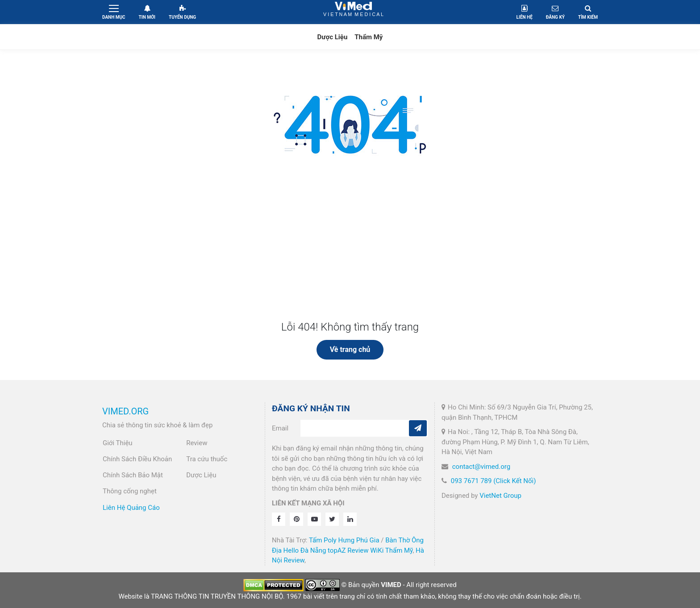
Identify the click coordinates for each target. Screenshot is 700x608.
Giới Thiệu (118, 443)
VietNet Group (500, 496)
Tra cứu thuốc (207, 459)
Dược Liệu (333, 37)
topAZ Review (348, 550)
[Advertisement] (350, 254)
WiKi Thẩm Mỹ (391, 550)
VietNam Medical (354, 12)
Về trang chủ (350, 349)
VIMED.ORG (125, 411)
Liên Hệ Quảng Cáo (131, 508)
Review (197, 443)
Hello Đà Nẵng (305, 550)
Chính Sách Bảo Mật (133, 475)
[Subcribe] (418, 428)
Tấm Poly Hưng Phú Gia (344, 540)
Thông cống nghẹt (130, 491)
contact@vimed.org (481, 467)
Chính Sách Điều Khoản (137, 459)
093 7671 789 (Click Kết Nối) (494, 481)
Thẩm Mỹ (369, 37)
